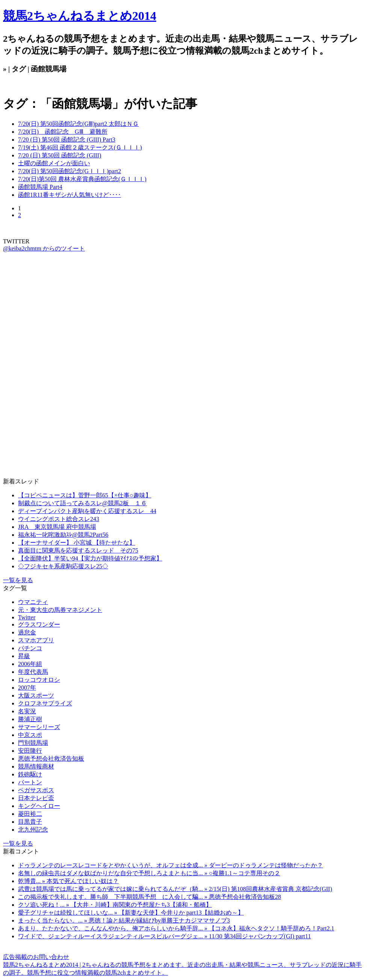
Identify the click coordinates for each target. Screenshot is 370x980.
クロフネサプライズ (45, 703)
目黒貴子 (30, 822)
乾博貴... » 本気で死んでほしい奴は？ (68, 881)
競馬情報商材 (36, 766)
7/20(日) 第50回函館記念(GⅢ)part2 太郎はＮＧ (78, 124)
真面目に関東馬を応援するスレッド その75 (78, 550)
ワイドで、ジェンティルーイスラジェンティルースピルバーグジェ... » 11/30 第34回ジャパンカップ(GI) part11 (165, 936)
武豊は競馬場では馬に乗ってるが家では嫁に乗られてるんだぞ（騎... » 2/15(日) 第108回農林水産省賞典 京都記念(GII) (175, 889)
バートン (30, 782)
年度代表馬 (33, 672)
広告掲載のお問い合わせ (36, 957)
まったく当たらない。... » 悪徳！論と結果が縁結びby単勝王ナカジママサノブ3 (124, 920)
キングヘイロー (39, 806)
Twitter (27, 617)
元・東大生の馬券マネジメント (60, 610)
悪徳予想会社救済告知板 (51, 759)
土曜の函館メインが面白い (54, 163)
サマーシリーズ (39, 727)
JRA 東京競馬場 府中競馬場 (57, 527)
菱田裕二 (30, 814)
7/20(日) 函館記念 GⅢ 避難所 (63, 132)
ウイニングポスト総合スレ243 (59, 519)
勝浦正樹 (30, 719)
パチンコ (30, 648)
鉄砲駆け (30, 774)
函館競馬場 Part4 (40, 187)
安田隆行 (30, 751)
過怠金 (27, 632)
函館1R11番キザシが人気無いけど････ (69, 195)
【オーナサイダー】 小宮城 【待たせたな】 (77, 543)
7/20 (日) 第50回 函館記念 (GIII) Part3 (67, 140)
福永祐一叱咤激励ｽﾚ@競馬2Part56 (63, 535)
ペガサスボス (36, 790)
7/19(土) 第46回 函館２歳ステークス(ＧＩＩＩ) (80, 147)
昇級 (24, 656)
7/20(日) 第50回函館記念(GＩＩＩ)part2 (69, 171)
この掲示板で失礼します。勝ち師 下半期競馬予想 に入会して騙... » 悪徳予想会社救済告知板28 (150, 897)
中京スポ (30, 735)
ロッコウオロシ (39, 680)
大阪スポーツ (36, 695)
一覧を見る (18, 580)
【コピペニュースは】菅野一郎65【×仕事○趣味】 (85, 495)
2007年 (27, 688)
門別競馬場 (33, 743)
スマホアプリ (36, 640)
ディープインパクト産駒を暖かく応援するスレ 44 (87, 511)
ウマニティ (33, 602)
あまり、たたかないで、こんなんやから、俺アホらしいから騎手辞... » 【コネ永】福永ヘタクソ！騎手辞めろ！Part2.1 (176, 928)
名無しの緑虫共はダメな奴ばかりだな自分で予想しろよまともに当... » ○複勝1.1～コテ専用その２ (149, 873)
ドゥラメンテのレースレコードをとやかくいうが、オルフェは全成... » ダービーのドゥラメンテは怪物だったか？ (171, 865)
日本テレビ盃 (36, 798)
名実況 (27, 711)
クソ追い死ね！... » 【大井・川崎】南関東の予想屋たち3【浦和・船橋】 (115, 905)
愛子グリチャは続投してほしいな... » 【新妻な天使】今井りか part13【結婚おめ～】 (131, 913)
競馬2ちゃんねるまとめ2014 (80, 16)
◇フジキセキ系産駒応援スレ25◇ (63, 566)
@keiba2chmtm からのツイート (44, 248)
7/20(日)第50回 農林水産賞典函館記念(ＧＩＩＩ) (82, 179)
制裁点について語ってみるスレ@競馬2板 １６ (82, 503)
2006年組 (30, 664)
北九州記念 (33, 830)
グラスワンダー (39, 624)
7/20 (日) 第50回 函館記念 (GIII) (60, 155)
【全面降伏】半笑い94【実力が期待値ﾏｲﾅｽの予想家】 (90, 558)
